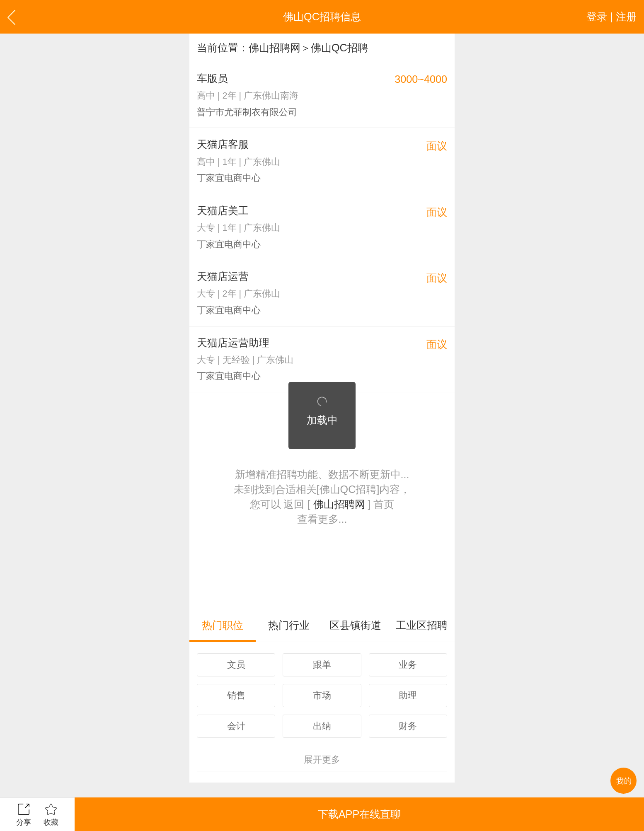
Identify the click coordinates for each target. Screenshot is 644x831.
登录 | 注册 (611, 17)
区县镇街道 (355, 625)
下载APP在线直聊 (359, 814)
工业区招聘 (422, 625)
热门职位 (223, 625)
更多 (322, 760)
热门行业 (289, 625)
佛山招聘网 (275, 48)
